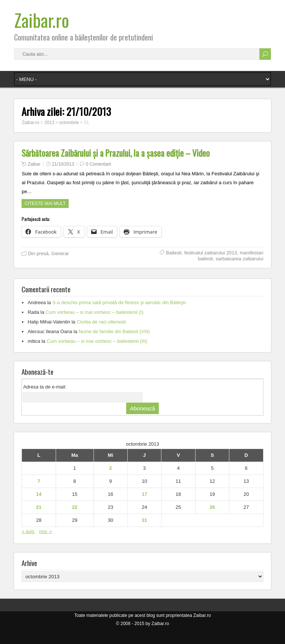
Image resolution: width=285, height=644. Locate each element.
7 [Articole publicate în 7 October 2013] (39, 481)
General (60, 253)
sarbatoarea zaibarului (240, 259)
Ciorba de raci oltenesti (101, 322)
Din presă (38, 253)
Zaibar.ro (42, 20)
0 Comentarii (98, 164)
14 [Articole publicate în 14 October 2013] (39, 494)
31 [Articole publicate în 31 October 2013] (144, 520)
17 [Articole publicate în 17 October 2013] (144, 494)
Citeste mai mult (45, 204)
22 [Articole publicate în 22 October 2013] (75, 507)
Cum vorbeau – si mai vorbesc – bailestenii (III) (97, 341)
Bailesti (174, 253)
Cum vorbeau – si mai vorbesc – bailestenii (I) (95, 312)
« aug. (28, 531)
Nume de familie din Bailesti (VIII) (114, 331)
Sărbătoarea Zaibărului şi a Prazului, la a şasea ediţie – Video (116, 153)
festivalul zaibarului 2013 (210, 253)
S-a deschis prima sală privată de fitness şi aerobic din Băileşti (119, 303)
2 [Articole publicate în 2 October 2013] (110, 468)
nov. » (45, 531)
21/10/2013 (63, 164)
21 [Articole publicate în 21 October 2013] (39, 507)
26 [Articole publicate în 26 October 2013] (212, 507)
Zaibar (34, 164)
